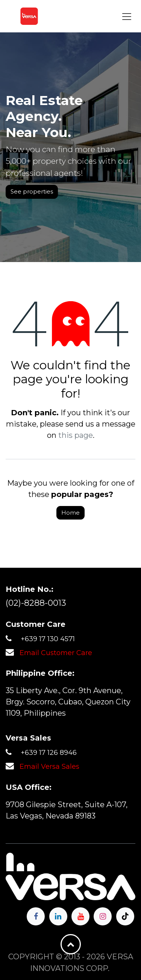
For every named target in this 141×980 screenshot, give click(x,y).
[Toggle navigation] (127, 16)
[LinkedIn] (58, 916)
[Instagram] (103, 916)
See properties (32, 191)
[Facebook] (36, 916)
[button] (71, 944)
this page (76, 435)
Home (70, 513)
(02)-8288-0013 (36, 603)
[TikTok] (125, 916)
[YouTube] (80, 916)
